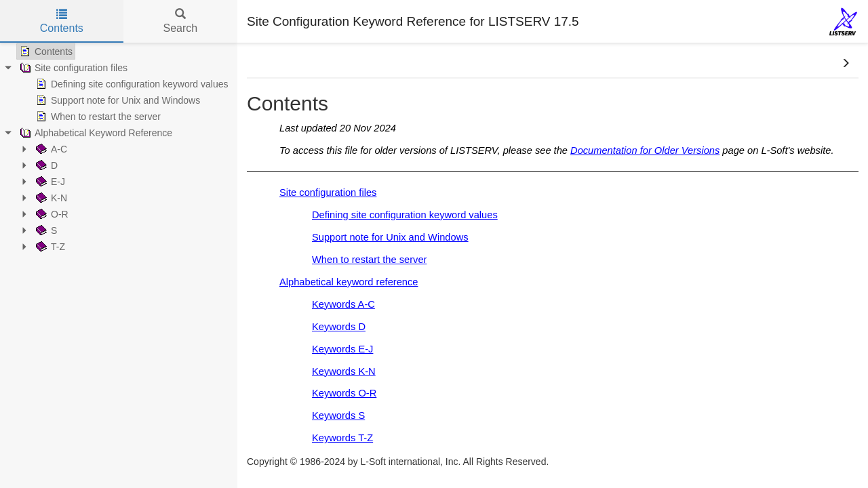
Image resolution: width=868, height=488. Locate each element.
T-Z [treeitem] (49, 247)
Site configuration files (328, 192)
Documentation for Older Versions (645, 150)
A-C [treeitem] (50, 149)
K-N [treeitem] (50, 198)
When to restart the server (369, 260)
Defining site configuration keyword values (405, 215)
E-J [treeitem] (49, 182)
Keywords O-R (344, 393)
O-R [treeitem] (51, 214)
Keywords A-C (343, 304)
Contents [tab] (62, 21)
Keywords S (338, 415)
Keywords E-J (342, 349)
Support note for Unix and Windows (390, 237)
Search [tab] (180, 21)
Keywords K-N (344, 371)
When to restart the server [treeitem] (97, 117)
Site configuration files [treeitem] (72, 68)
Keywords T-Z (342, 438)
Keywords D (339, 327)
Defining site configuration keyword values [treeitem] (131, 84)
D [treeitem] (45, 165)
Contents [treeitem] (45, 52)
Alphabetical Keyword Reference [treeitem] (95, 133)
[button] (846, 64)
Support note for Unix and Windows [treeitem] (117, 100)
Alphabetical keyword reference (349, 282)
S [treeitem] (45, 230)
